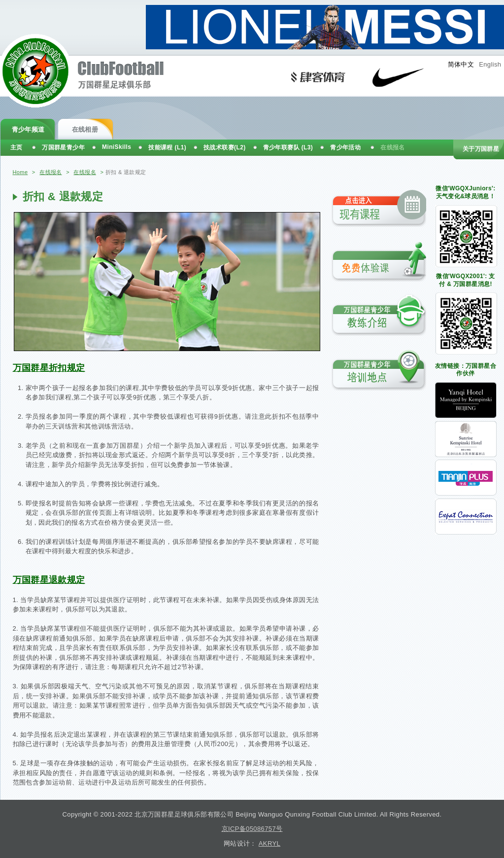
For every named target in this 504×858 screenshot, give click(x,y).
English (490, 64)
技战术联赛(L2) (225, 147)
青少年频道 (28, 129)
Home (20, 172)
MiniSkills (117, 147)
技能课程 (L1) (167, 147)
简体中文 (461, 64)
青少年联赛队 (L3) (288, 147)
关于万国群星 (481, 149)
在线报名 (51, 172)
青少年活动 (345, 147)
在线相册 (85, 129)
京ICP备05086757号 (252, 829)
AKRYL (269, 843)
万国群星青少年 (63, 147)
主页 (17, 147)
